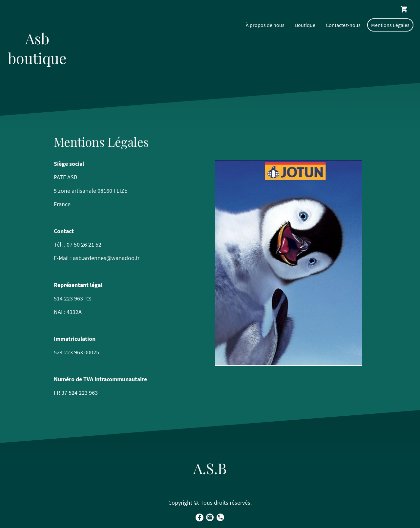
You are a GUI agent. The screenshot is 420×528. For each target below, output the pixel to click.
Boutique (305, 25)
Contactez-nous (343, 25)
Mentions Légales (390, 25)
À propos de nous (265, 25)
